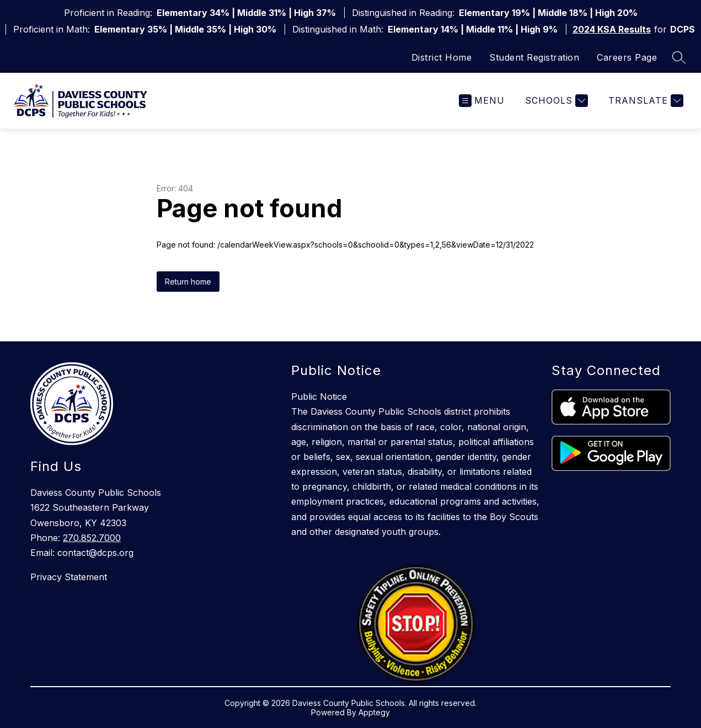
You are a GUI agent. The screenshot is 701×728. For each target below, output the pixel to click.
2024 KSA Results (612, 29)
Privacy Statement (69, 577)
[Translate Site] (644, 101)
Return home (188, 282)
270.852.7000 (92, 538)
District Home (442, 57)
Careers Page (627, 57)
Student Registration (534, 57)
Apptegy (374, 712)
